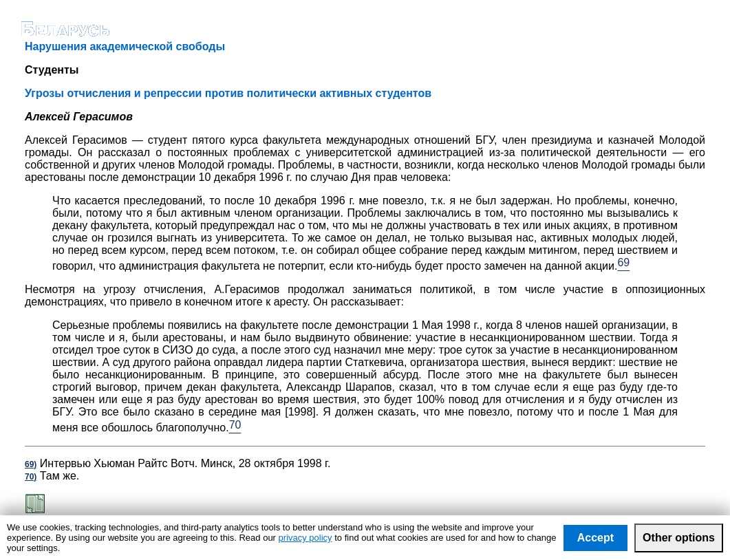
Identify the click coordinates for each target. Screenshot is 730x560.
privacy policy (305, 538)
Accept (595, 538)
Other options (679, 538)
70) (31, 477)
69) (31, 464)
